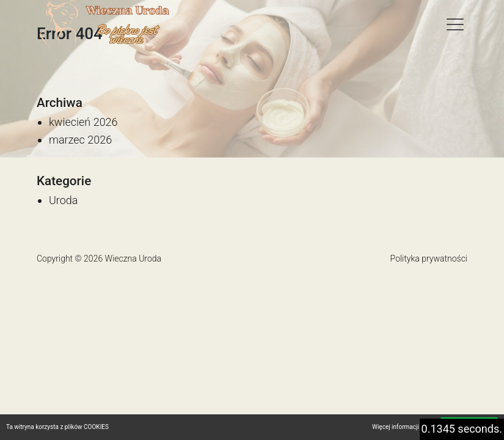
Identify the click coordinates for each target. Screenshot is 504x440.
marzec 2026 (80, 140)
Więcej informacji (396, 427)
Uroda (63, 200)
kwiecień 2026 (83, 122)
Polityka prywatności (429, 258)
